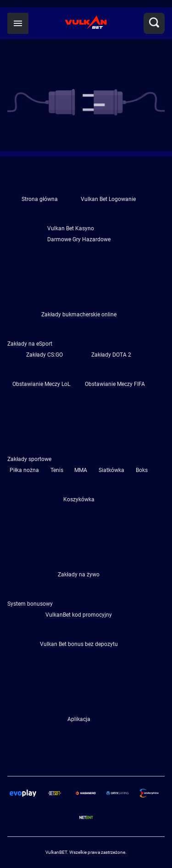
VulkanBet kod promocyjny (79, 615)
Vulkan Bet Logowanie (108, 199)
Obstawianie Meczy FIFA (115, 384)
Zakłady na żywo (79, 575)
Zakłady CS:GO (44, 355)
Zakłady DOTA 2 (111, 355)
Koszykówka (79, 499)
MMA (81, 470)
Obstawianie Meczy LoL (41, 384)
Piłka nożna (24, 470)
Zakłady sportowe (29, 459)
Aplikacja (79, 719)
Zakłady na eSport (30, 344)
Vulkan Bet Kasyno (71, 228)
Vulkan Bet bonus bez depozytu (79, 644)
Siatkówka (111, 470)
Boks (142, 470)
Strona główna (40, 199)
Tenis (57, 470)
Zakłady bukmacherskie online (79, 315)
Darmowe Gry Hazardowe (79, 239)
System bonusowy (30, 604)
